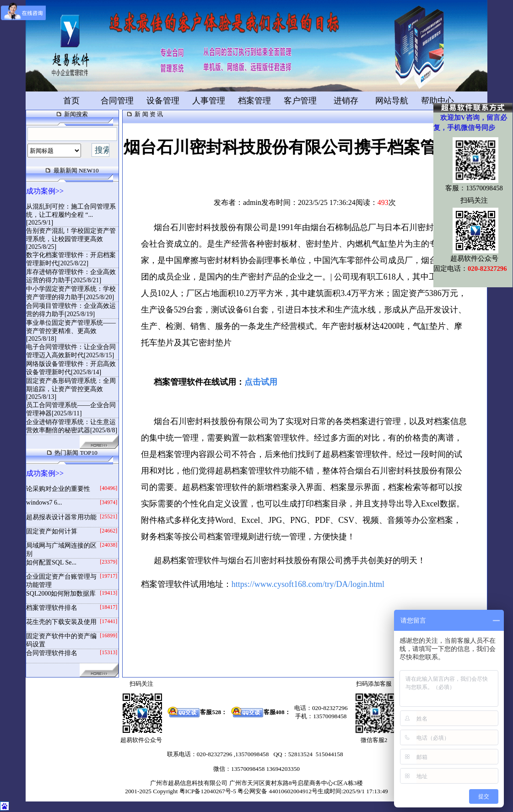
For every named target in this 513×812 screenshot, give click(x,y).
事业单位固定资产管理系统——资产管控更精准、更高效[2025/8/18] (71, 331)
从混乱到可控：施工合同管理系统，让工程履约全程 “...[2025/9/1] (71, 215)
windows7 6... (44, 503)
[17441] (108, 621)
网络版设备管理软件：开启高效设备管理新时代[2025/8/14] (71, 368)
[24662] (108, 531)
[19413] (108, 593)
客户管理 (300, 101)
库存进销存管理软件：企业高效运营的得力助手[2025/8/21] (71, 276)
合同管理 (117, 101)
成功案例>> (45, 191)
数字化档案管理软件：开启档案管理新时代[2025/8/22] (71, 259)
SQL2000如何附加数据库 (61, 594)
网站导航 (392, 101)
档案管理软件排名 (52, 608)
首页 (71, 101)
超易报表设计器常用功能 (61, 517)
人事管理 (209, 101)
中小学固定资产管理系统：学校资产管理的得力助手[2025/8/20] (71, 293)
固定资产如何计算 (52, 531)
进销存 (346, 101)
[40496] (108, 488)
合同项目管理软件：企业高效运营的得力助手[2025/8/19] (71, 310)
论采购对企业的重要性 (58, 489)
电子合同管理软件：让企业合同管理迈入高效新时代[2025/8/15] (71, 351)
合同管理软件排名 (52, 653)
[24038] (108, 545)
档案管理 (254, 101)
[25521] (108, 516)
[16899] (108, 635)
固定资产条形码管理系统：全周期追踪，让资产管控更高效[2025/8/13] (71, 389)
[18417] (108, 607)
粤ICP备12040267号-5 (208, 791)
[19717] (108, 576)
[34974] (108, 502)
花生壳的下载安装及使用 (61, 622)
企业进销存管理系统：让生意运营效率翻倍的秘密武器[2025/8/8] (72, 426)
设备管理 (163, 101)
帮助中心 (437, 101)
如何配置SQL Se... (51, 562)
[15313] (108, 652)
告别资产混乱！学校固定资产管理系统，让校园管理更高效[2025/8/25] (71, 239)
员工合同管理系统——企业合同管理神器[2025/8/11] (71, 409)
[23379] (108, 562)
